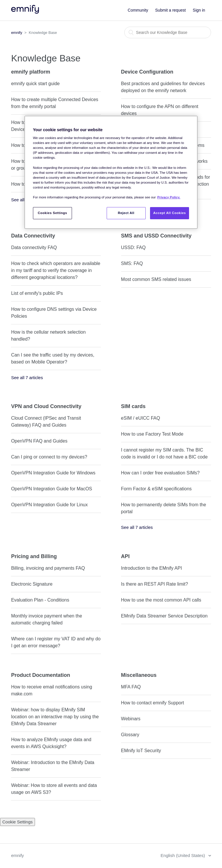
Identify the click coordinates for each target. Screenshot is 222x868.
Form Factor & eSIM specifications (157, 489)
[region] (111, 172)
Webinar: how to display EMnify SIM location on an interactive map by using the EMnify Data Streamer (55, 717)
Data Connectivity (33, 236)
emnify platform (30, 72)
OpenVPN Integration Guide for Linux (49, 505)
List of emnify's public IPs (37, 293)
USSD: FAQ (133, 247)
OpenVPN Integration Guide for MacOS (51, 489)
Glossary (130, 735)
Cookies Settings (52, 213)
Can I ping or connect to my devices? (49, 457)
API (125, 556)
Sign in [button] (199, 10)
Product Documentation (40, 675)
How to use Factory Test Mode (152, 434)
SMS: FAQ (132, 263)
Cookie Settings (17, 822)
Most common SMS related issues (156, 279)
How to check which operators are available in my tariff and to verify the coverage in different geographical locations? (56, 270)
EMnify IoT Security (141, 751)
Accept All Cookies (170, 213)
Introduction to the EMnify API (152, 568)
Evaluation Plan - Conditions (40, 600)
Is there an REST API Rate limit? (155, 584)
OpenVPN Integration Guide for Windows (53, 473)
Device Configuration (147, 72)
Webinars (131, 719)
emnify (16, 33)
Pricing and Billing (34, 556)
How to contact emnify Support (153, 703)
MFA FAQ (131, 687)
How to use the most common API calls (161, 600)
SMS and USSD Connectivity (156, 236)
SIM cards (133, 406)
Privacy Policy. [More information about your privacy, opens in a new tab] (169, 197)
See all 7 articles (27, 378)
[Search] (168, 32)
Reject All (126, 213)
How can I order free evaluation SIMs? (160, 473)
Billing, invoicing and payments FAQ (48, 568)
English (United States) (184, 855)
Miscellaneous (139, 675)
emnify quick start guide (35, 84)
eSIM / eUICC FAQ (141, 418)
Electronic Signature (32, 584)
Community (138, 10)
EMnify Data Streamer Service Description (164, 616)
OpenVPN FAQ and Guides (39, 441)
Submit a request (171, 10)
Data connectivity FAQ (34, 247)
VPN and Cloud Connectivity (46, 406)
